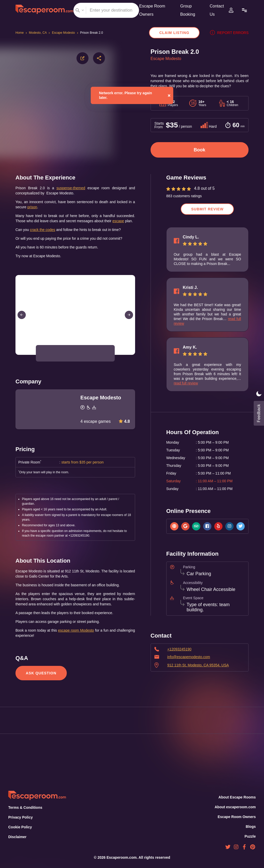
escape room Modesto (88, 642)
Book (200, 151)
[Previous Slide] (22, 322)
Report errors (230, 33)
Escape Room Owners (237, 817)
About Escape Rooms (237, 797)
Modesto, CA (39, 33)
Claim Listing (177, 33)
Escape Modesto (65, 33)
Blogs (251, 827)
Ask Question (41, 685)
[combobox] (106, 10)
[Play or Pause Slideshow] (17, 361)
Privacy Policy (20, 818)
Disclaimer (17, 837)
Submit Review (207, 211)
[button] (46, 360)
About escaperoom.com (235, 807)
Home (20, 33)
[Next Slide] (129, 322)
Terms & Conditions (25, 808)
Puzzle (250, 836)
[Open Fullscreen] (134, 361)
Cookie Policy (20, 827)
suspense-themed (69, 190)
